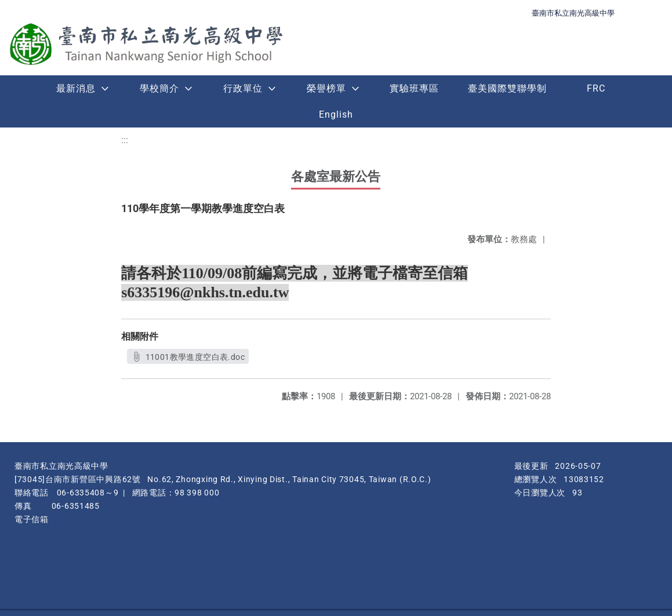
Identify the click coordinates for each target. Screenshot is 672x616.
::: (125, 140)
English (336, 114)
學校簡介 (159, 88)
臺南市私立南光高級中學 (573, 13)
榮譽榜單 (326, 88)
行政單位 (243, 88)
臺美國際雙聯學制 (507, 88)
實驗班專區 (414, 88)
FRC (596, 88)
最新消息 (76, 88)
